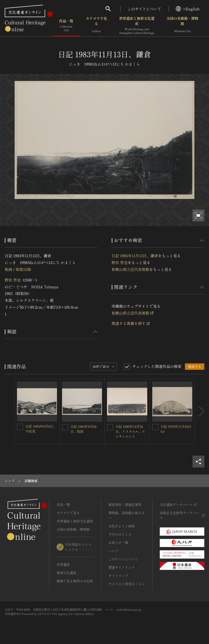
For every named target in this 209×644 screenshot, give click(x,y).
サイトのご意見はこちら (127, 584)
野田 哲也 (13, 280)
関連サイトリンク (122, 567)
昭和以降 (23, 269)
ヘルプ (113, 551)
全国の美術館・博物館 (182, 26)
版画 (8, 269)
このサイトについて (144, 9)
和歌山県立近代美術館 (131, 269)
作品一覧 (66, 26)
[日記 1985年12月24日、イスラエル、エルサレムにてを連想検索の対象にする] (110, 427)
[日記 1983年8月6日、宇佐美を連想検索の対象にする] (20, 427)
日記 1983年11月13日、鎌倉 (135, 256)
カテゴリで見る (96, 26)
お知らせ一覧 (118, 543)
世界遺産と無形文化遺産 (137, 26)
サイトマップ (118, 576)
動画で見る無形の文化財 (75, 581)
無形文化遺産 (66, 573)
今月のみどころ (120, 534)
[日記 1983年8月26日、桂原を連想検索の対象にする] (65, 427)
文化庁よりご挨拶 (122, 526)
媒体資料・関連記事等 (125, 505)
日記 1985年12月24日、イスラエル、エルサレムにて (130, 431)
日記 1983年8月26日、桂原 (84, 429)
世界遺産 (63, 564)
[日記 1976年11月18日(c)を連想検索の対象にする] (155, 427)
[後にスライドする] (200, 412)
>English (188, 9)
